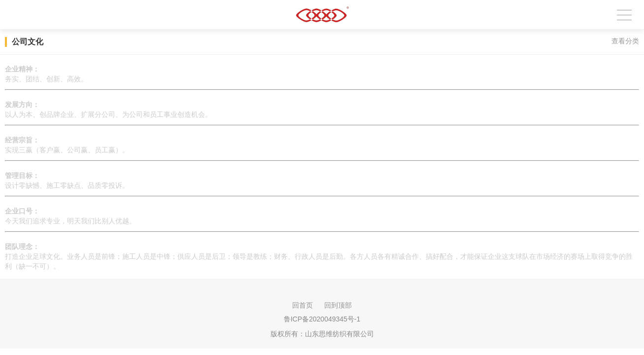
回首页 (303, 305)
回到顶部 (338, 305)
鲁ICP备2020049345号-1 (322, 319)
